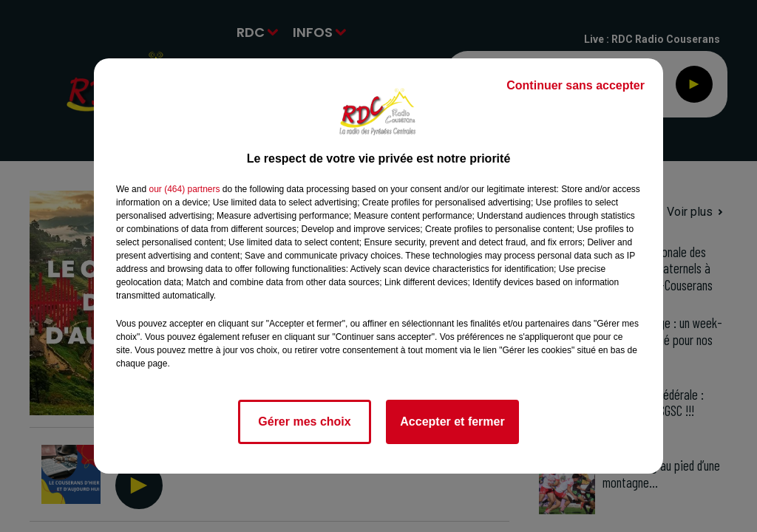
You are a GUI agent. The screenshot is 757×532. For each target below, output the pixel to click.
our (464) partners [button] (184, 189)
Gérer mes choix (304, 422)
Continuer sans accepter (576, 85)
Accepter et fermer (452, 422)
